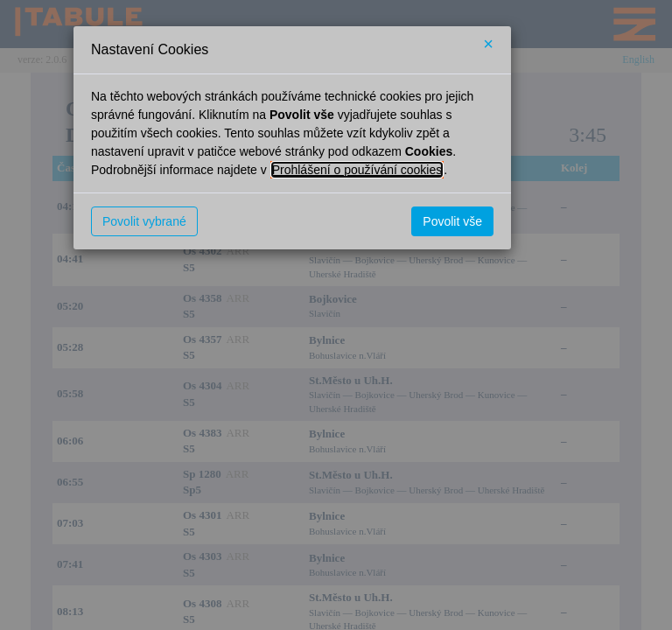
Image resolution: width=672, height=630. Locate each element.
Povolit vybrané (144, 221)
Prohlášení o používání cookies (357, 170)
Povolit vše (452, 221)
